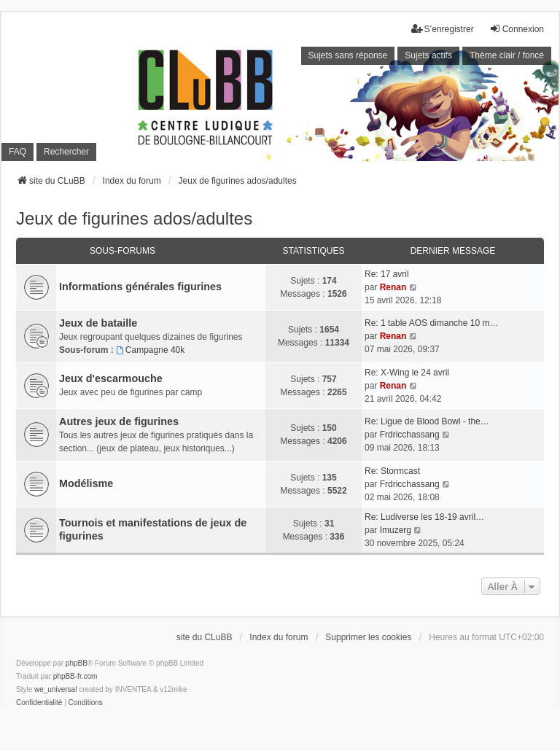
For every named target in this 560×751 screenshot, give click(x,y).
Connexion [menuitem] (517, 29)
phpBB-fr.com (75, 676)
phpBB (77, 663)
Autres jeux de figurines (119, 421)
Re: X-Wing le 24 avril (407, 373)
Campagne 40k (150, 350)
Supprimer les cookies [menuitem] (368, 637)
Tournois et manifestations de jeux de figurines (153, 529)
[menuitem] (39, 703)
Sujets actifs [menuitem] (428, 55)
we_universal (55, 689)
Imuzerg (396, 530)
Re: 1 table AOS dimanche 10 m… (431, 323)
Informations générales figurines (140, 287)
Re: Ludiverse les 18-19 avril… (424, 517)
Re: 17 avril (387, 274)
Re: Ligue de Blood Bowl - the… (427, 421)
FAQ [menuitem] (17, 152)
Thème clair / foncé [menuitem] (507, 55)
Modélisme (86, 483)
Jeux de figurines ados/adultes (134, 218)
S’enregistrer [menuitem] (443, 29)
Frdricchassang (410, 435)
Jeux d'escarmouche (111, 378)
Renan (393, 287)
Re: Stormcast (392, 471)
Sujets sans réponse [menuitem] (348, 55)
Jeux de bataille (98, 323)
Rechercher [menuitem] (66, 152)
